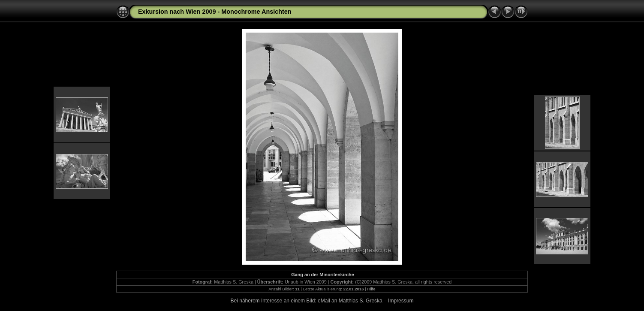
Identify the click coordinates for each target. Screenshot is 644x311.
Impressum (401, 301)
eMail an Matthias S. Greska (350, 301)
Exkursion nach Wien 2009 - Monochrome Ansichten (215, 12)
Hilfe (371, 289)
